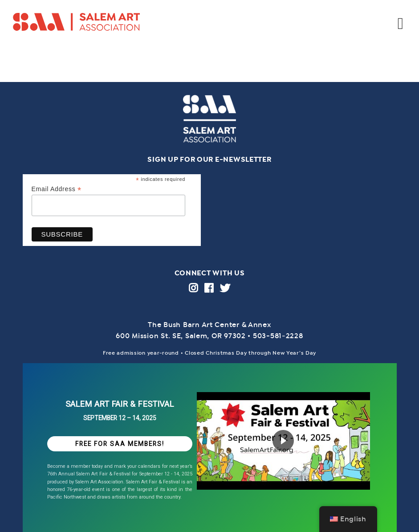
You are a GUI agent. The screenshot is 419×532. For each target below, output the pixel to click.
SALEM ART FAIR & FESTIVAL (120, 404)
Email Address (57, 189)
